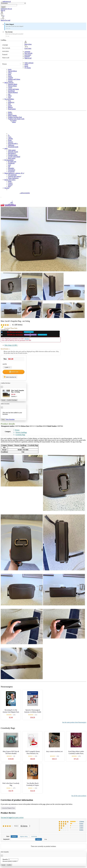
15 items (82, 821)
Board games (12, 109)
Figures (10, 114)
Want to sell (6, 58)
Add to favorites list (10, 377)
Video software (29, 63)
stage (10, 74)
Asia (9, 97)
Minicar (10, 107)
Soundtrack (11, 91)
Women (4, 64)
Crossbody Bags (20, 435)
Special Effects (12, 71)
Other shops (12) (11, 345)
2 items (81, 826)
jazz (9, 94)
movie (26, 66)
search (3, 7)
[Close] (2, 387)
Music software (9, 83)
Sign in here (28, 44)
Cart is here (28, 48)
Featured (5, 54)
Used (25, 335)
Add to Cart (14, 372)
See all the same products (79, 796)
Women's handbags (21, 432)
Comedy (11, 78)
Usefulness (34, 836)
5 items (81, 824)
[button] (43, 18)
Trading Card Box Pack (15, 117)
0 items (81, 830)
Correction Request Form (8, 808)
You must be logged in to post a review (12, 817)
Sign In (3, 10)
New (18, 332)
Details (27, 339)
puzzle (10, 106)
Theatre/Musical (13, 92)
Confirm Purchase (12, 400)
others (10, 73)
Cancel (3, 400)
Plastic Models (12, 115)
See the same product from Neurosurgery (74, 722)
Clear (46, 839)
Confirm (9, 865)
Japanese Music (13, 84)
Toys (9, 101)
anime (26, 64)
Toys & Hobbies (9, 99)
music (10, 69)
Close (3, 419)
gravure (10, 81)
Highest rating (24, 836)
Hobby (10, 112)
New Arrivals (6, 48)
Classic (10, 87)
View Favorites (10, 419)
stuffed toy (11, 102)
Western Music (12, 86)
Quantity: (5, 859)
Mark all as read (5, 20)
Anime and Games (13, 89)
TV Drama (28, 68)
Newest (14, 836)
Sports (10, 76)
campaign (5, 45)
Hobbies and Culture (14, 79)
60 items (24, 826)
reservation (5, 51)
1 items (81, 828)
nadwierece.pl (7, 2)
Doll (9, 104)
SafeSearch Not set (6, 9)
